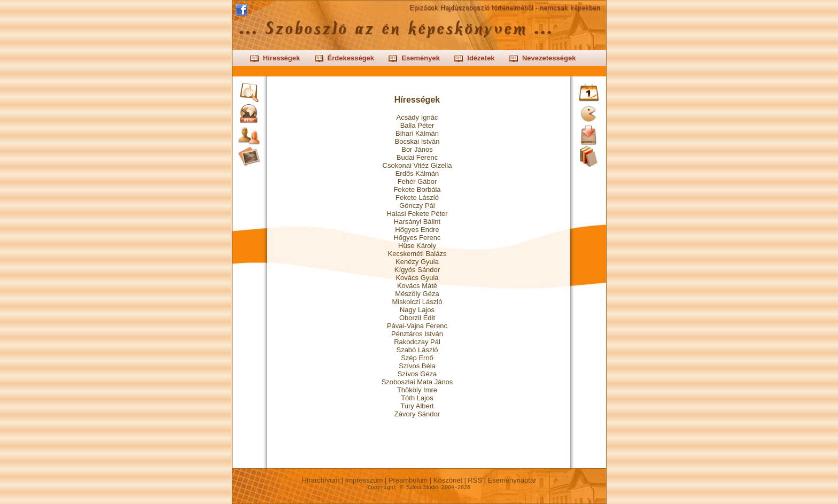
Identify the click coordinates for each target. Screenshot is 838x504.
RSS (475, 480)
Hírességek (281, 58)
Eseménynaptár (512, 480)
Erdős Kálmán (417, 173)
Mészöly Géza (417, 294)
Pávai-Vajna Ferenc (417, 326)
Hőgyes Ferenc (417, 238)
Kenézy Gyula (417, 262)
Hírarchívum (321, 480)
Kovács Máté (417, 286)
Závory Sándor (417, 414)
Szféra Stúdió (422, 487)
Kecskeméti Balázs (417, 254)
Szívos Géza (417, 374)
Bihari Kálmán (417, 133)
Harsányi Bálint (417, 222)
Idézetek (481, 58)
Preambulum (408, 480)
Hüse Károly (417, 246)
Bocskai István (417, 141)
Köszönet (448, 480)
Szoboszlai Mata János (417, 382)
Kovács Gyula (417, 278)
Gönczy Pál (417, 206)
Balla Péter (417, 125)
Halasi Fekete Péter (417, 214)
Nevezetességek (549, 58)
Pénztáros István (417, 334)
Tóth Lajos (417, 398)
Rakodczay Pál (417, 342)
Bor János (417, 149)
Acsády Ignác (417, 117)
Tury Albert (417, 406)
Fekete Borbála (417, 189)
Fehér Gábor (417, 181)
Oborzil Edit (417, 318)
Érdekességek (351, 58)
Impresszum (364, 480)
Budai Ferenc (417, 157)
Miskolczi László (417, 302)
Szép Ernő (417, 358)
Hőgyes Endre (417, 230)
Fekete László (417, 197)
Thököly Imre (417, 390)
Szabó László (417, 350)
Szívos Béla (417, 366)
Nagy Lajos (417, 310)
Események (421, 58)
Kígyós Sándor (417, 270)
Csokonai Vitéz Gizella (417, 165)
